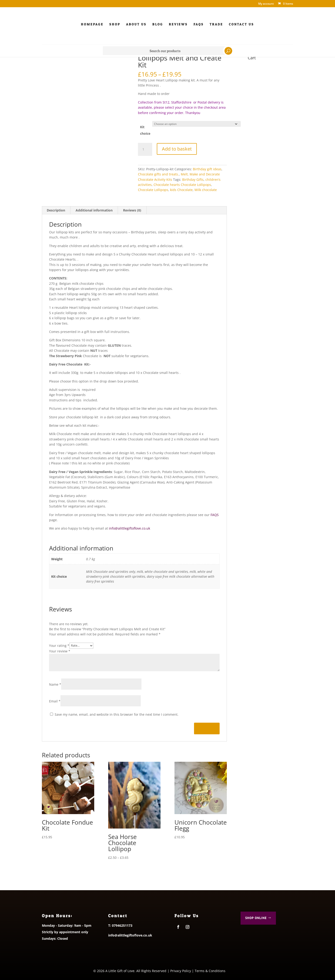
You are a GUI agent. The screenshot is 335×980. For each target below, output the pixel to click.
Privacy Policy (181, 971)
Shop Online (256, 918)
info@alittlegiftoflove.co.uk (129, 528)
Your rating (59, 645)
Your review (60, 651)
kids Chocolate (181, 190)
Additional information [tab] (94, 210)
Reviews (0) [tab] (132, 210)
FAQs (199, 24)
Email (55, 701)
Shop (115, 24)
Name (55, 684)
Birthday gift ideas (207, 169)
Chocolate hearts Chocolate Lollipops (182, 185)
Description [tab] (56, 210)
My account (266, 4)
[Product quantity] (145, 149)
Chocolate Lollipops (153, 190)
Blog (158, 24)
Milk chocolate (206, 190)
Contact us (241, 24)
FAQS (215, 515)
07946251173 (122, 925)
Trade (216, 24)
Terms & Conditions (210, 971)
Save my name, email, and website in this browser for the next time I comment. (117, 714)
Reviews (178, 24)
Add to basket (177, 149)
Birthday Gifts (193, 180)
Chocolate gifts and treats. (158, 174)
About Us (136, 24)
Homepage (92, 24)
